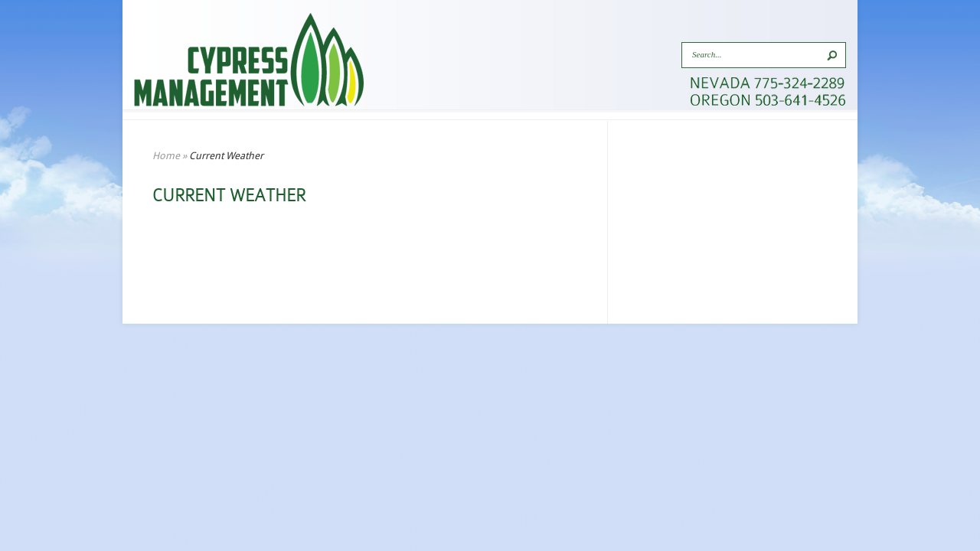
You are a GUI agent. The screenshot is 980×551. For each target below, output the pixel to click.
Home (166, 156)
